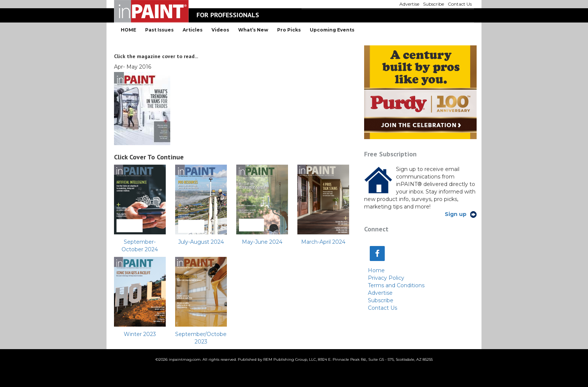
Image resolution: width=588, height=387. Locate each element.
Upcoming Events (332, 30)
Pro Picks (289, 30)
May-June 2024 (262, 242)
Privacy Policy (386, 278)
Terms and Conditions (396, 285)
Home (376, 270)
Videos (220, 30)
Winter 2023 (140, 334)
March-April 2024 (323, 242)
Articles (193, 30)
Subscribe (381, 300)
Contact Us (382, 308)
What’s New (253, 30)
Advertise (380, 293)
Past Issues (159, 30)
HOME (128, 30)
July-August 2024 (201, 242)
